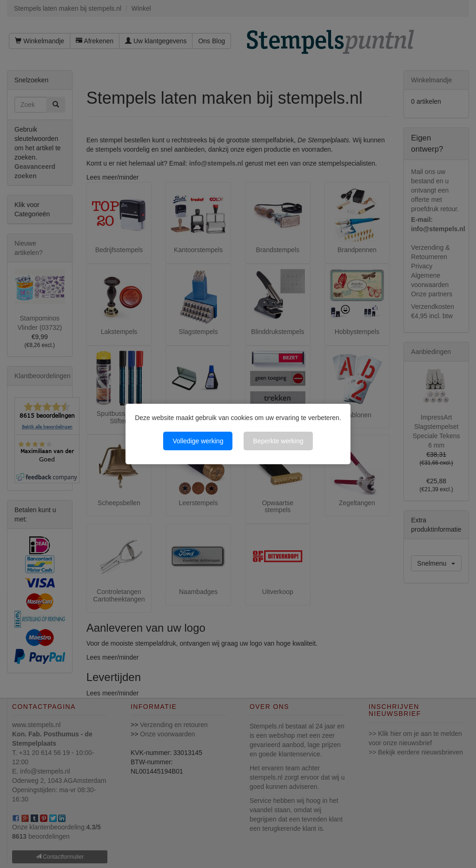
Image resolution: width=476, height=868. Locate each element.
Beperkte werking (278, 441)
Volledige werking (198, 441)
